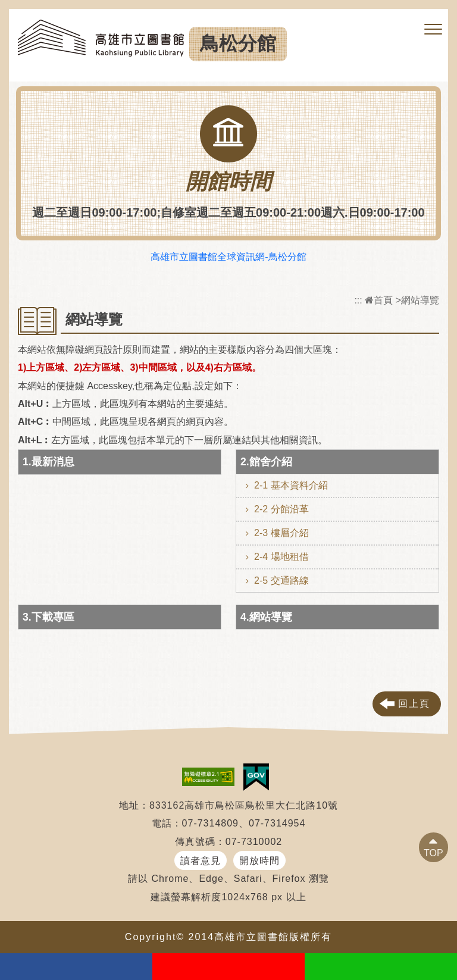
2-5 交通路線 (281, 580)
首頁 (379, 300)
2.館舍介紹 (266, 462)
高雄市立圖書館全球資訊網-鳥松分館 (228, 257)
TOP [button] (433, 853)
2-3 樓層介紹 (281, 533)
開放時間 (259, 861)
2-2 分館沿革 (281, 509)
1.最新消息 (48, 462)
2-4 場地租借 (281, 557)
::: (358, 300)
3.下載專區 (48, 617)
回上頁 (414, 704)
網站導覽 (420, 300)
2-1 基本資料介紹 (291, 485)
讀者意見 (201, 861)
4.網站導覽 (266, 617)
